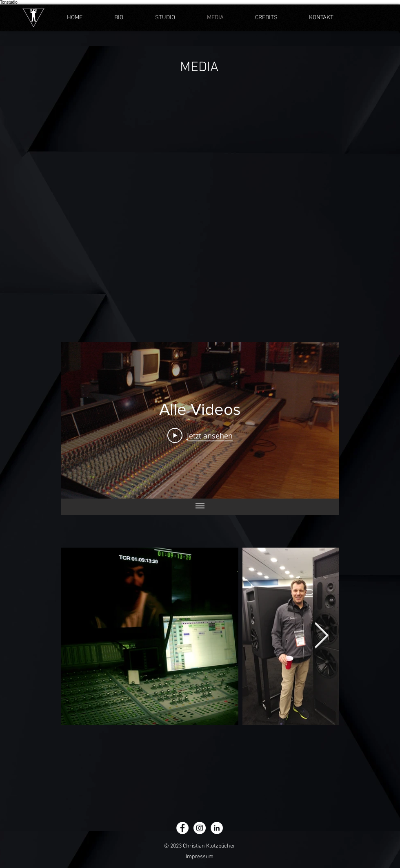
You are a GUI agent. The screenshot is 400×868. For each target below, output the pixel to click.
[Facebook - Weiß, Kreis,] (182, 828)
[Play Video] (200, 435)
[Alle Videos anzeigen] (200, 507)
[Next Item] (321, 636)
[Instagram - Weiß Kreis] (200, 828)
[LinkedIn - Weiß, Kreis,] (217, 828)
